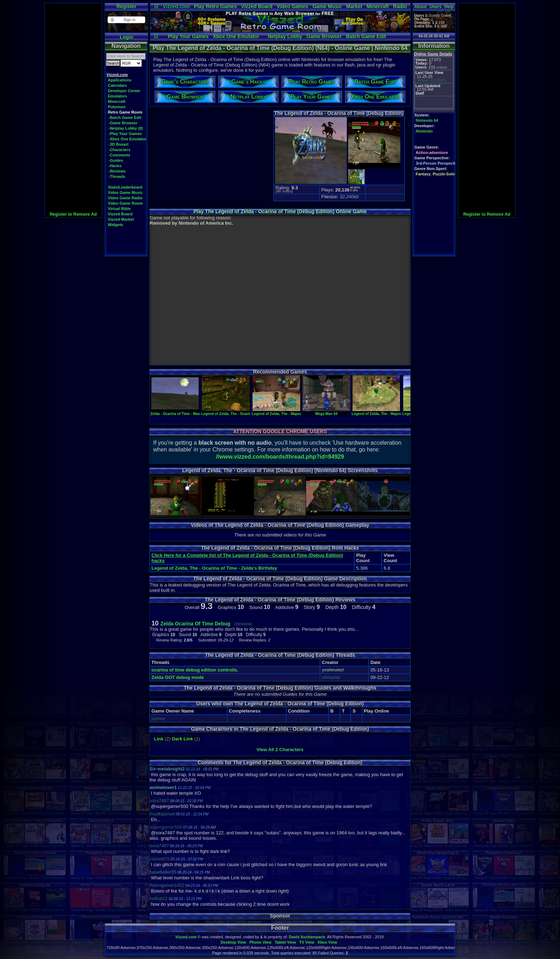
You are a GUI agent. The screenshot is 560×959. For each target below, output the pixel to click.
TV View (307, 942)
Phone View (260, 942)
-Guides (116, 160)
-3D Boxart (119, 144)
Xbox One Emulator (236, 36)
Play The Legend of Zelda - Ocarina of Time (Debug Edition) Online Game (280, 211)
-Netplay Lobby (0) (126, 128)
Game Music (327, 6)
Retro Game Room (125, 112)
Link (159, 739)
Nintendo (424, 131)
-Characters (119, 150)
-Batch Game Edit (125, 118)
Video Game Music (125, 193)
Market (354, 6)
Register (126, 6)
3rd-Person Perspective (438, 163)
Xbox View (327, 942)
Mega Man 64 (326, 412)
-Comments (119, 155)
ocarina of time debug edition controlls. (195, 670)
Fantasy (423, 174)
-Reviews (117, 171)
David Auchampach (307, 937)
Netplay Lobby (285, 36)
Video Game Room (125, 203)
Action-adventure (432, 153)
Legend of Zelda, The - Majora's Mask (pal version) (294, 412)
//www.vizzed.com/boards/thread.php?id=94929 (280, 457)
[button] (126, 20)
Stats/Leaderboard (125, 187)
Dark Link (182, 739)
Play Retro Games (215, 6)
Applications (120, 80)
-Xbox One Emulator (127, 139)
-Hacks (115, 166)
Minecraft (377, 6)
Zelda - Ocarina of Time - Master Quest (183, 412)
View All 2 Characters (280, 750)
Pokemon (117, 107)
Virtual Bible (119, 209)
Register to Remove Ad (73, 214)
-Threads (117, 176)
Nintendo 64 (427, 120)
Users (436, 7)
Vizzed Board (257, 6)
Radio (400, 6)
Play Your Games (188, 36)
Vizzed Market (121, 219)
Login (126, 37)
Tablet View (285, 942)
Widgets (116, 225)
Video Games (292, 6)
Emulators (117, 96)
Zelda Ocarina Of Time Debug (195, 624)
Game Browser (324, 36)
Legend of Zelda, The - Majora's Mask (383, 412)
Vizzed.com (176, 6)
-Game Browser (123, 123)
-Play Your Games (125, 134)
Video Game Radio (125, 198)
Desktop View (233, 942)
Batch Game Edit (366, 36)
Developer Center (124, 91)
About (421, 7)
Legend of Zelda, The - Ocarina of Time (234, 412)
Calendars (117, 85)
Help (449, 7)
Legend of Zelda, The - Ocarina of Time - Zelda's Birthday (214, 568)
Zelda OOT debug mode (178, 677)
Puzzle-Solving (447, 174)
